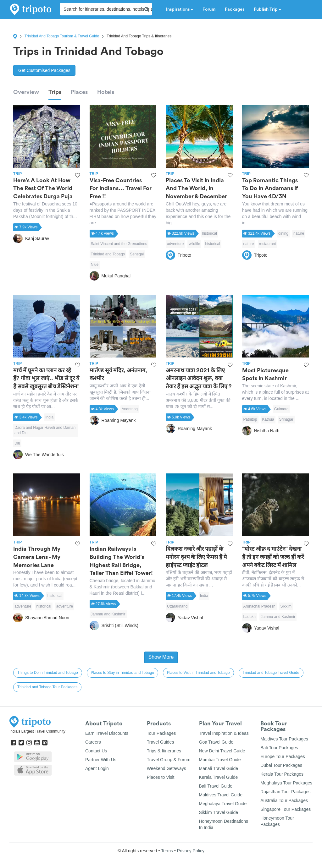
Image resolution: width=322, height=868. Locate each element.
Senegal (137, 254)
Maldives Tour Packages (284, 739)
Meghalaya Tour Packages (286, 783)
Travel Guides (161, 742)
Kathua (268, 419)
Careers (93, 742)
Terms (167, 851)
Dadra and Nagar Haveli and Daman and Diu (45, 430)
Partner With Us (101, 760)
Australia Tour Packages (284, 800)
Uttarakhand (177, 606)
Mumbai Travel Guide (220, 760)
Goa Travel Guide (216, 742)
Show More (161, 657)
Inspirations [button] (180, 9)
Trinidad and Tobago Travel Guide (271, 673)
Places (79, 92)
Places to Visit (161, 777)
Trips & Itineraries (164, 751)
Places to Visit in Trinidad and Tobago (198, 673)
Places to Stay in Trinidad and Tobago (122, 673)
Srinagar (286, 419)
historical (210, 233)
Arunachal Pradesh (259, 606)
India (49, 417)
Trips (55, 92)
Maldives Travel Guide (221, 795)
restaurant (268, 244)
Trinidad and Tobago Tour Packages (47, 687)
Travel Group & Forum (169, 760)
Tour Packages (161, 733)
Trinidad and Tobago (108, 254)
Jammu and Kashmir (108, 614)
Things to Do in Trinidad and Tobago (48, 673)
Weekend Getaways (167, 768)
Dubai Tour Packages (281, 765)
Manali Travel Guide (219, 768)
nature (299, 233)
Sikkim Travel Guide (219, 812)
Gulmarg (281, 409)
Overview (26, 92)
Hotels (106, 92)
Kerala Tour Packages (282, 774)
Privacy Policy (191, 851)
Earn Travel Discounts (107, 733)
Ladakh (250, 617)
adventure (175, 244)
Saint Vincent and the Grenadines (119, 244)
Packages (235, 9)
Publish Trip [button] (267, 9)
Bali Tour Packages (279, 748)
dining (283, 233)
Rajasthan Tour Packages (285, 792)
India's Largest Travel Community (37, 731)
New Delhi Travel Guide (222, 751)
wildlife (194, 244)
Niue (95, 265)
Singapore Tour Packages (286, 809)
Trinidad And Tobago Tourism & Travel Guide (62, 36)
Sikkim (286, 606)
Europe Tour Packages (283, 756)
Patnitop (250, 419)
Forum (209, 9)
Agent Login (97, 768)
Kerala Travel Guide (219, 777)
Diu (17, 443)
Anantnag (130, 409)
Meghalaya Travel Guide (223, 804)
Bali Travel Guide (216, 786)
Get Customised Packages (44, 70)
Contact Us (96, 751)
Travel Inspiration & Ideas (224, 733)
